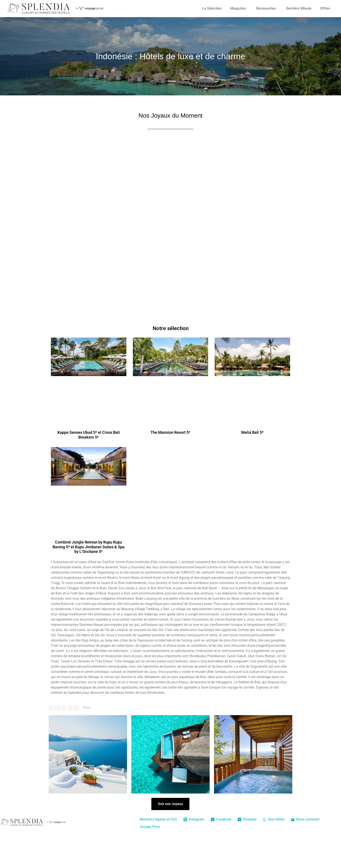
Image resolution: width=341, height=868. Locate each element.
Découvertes (266, 8)
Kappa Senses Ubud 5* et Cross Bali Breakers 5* (89, 435)
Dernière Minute (299, 8)
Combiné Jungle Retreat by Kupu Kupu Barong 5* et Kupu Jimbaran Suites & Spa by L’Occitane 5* (89, 547)
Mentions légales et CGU (158, 819)
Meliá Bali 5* (252, 432)
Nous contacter (305, 819)
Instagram (194, 819)
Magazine (238, 8)
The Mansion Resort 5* (170, 432)
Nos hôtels (274, 819)
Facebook (221, 819)
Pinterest (247, 819)
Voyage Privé (150, 827)
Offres (325, 8)
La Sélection (212, 8)
